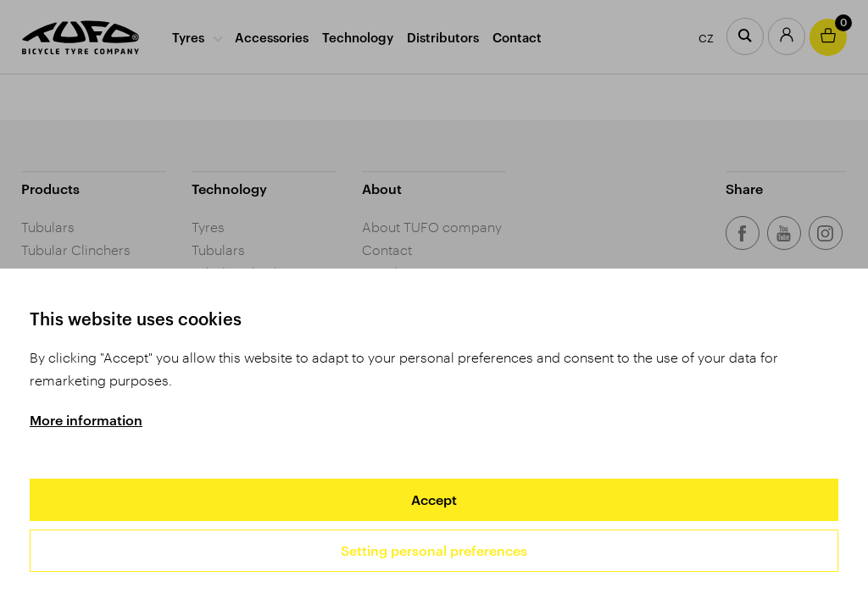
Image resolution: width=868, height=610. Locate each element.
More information (86, 420)
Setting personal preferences (434, 550)
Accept (434, 499)
